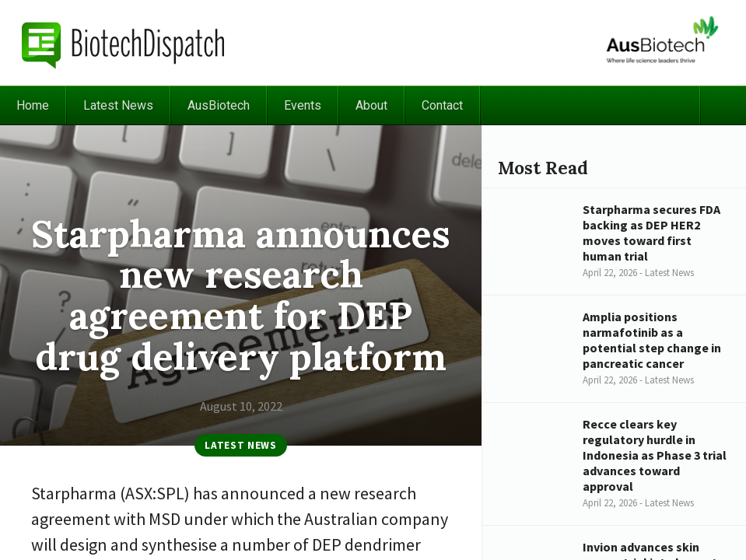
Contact (442, 105)
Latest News (118, 105)
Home (33, 105)
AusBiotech (219, 105)
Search (723, 105)
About (371, 105)
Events (303, 105)
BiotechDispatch (124, 43)
